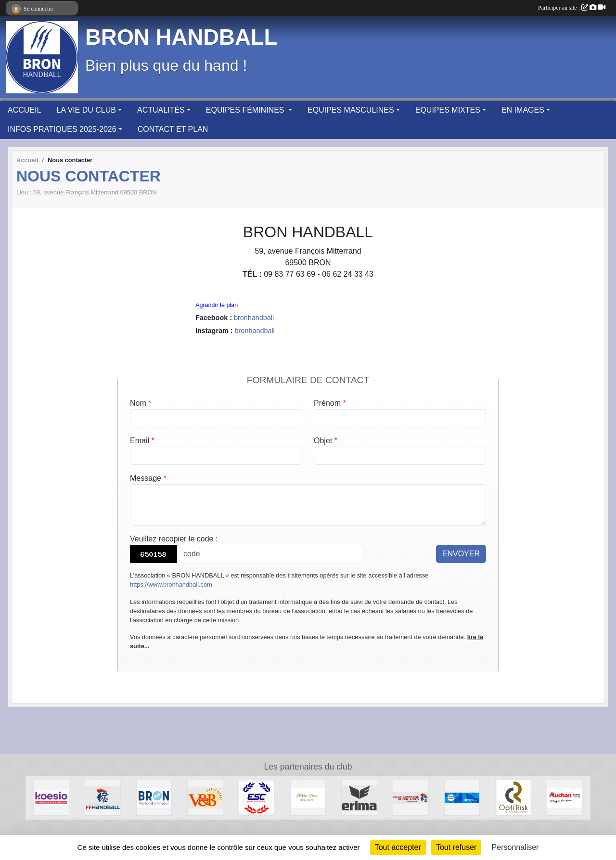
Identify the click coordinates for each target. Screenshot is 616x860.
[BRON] (154, 797)
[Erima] (359, 797)
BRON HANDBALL (181, 37)
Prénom (330, 403)
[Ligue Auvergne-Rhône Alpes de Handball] (411, 797)
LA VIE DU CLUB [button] (86, 110)
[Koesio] (51, 797)
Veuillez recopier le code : (174, 539)
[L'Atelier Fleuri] (308, 797)
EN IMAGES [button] (523, 110)
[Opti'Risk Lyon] (513, 797)
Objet (326, 441)
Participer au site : (572, 8)
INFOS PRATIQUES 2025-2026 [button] (62, 129)
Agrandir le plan (217, 305)
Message (148, 478)
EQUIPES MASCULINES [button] (351, 110)
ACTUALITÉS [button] (161, 110)
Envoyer (461, 554)
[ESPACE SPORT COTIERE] (257, 797)
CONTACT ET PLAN (173, 129)
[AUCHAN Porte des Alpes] (565, 797)
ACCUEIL (24, 110)
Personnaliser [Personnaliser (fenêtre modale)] (515, 847)
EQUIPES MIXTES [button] (448, 110)
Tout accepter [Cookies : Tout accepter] (398, 847)
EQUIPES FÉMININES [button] (246, 110)
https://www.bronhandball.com (171, 584)
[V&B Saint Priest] (205, 797)
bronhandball (254, 318)
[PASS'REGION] (462, 797)
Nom (141, 403)
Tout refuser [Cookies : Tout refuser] (456, 847)
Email (142, 441)
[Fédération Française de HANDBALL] (103, 797)
